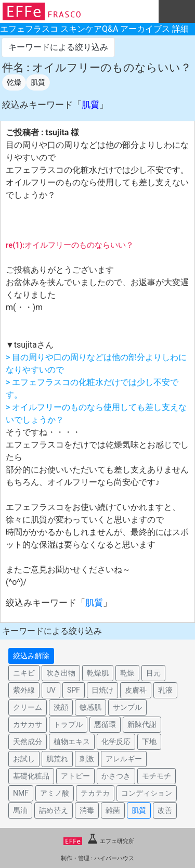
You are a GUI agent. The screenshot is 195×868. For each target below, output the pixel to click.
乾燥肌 (98, 673)
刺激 (87, 759)
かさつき (116, 776)
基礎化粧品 (31, 776)
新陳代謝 (142, 724)
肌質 (38, 82)
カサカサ (28, 724)
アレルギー (124, 759)
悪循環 (105, 724)
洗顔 (61, 707)
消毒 (87, 810)
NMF (21, 793)
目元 (153, 673)
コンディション (147, 793)
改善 (165, 810)
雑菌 (113, 810)
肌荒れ (57, 759)
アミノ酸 (55, 793)
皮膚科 (136, 690)
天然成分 (28, 742)
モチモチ (157, 776)
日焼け (102, 690)
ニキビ (24, 673)
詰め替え (54, 810)
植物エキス (72, 742)
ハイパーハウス (114, 858)
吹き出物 (61, 673)
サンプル (127, 707)
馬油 (20, 810)
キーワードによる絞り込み (58, 47)
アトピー (75, 776)
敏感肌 (90, 707)
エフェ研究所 (99, 841)
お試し (24, 759)
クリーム (28, 707)
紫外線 (24, 690)
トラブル (68, 724)
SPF (74, 690)
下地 (149, 742)
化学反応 (116, 742)
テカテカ (95, 793)
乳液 (165, 690)
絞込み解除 (31, 656)
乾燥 (14, 82)
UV (51, 690)
